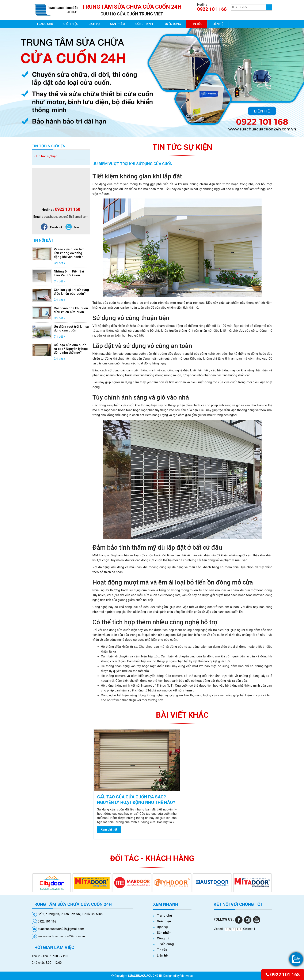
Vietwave (187, 976)
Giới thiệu (71, 24)
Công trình (144, 24)
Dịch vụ (94, 24)
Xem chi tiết (109, 829)
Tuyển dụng (172, 24)
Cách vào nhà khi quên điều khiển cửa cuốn (71, 310)
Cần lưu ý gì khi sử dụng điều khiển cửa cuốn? (71, 292)
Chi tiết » (59, 263)
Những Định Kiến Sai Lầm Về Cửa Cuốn (69, 273)
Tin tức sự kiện (46, 156)
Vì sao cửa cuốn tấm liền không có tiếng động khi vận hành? (69, 253)
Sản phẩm (117, 24)
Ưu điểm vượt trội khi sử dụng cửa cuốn (71, 328)
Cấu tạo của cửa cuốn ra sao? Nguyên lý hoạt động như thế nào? (71, 349)
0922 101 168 (283, 975)
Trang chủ (45, 24)
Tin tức (197, 24)
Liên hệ (218, 24)
